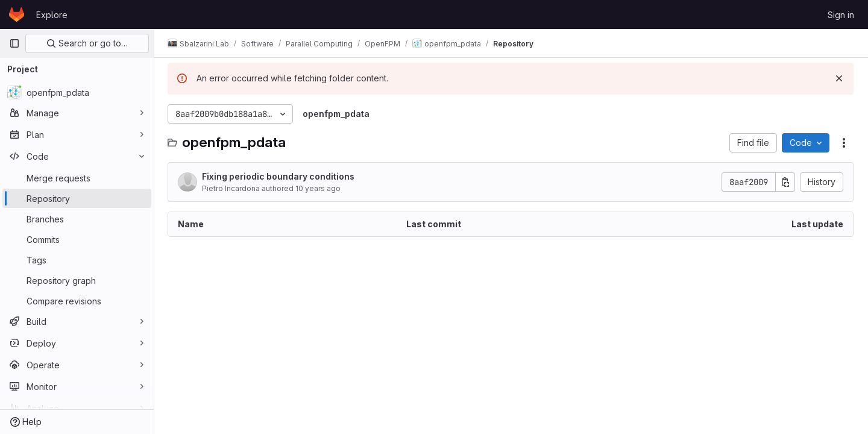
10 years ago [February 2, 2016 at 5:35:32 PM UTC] (319, 188)
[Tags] (77, 260)
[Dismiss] (839, 78)
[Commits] (77, 239)
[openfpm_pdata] (77, 92)
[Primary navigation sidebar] (14, 43)
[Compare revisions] (77, 301)
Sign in (841, 15)
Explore (52, 15)
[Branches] (77, 219)
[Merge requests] (77, 178)
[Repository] (77, 198)
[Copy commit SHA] (785, 182)
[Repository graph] (77, 280)
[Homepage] (17, 14)
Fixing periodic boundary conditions (279, 176)
